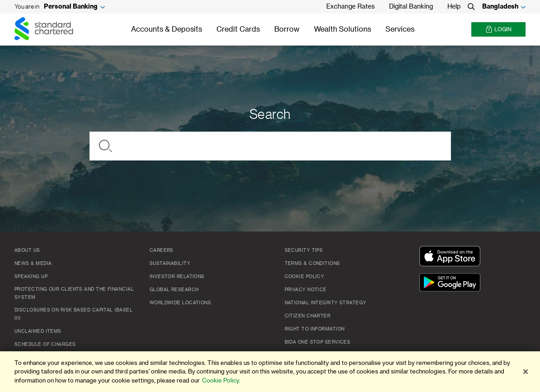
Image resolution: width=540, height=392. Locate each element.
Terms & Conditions (312, 264)
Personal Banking (71, 7)
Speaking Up (31, 277)
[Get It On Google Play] (452, 283)
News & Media (33, 264)
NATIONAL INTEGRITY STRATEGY (326, 303)
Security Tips (304, 250)
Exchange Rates (350, 7)
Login (498, 30)
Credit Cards (238, 29)
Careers (162, 250)
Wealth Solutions (343, 29)
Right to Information (315, 329)
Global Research (174, 290)
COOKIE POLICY (305, 277)
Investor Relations (177, 277)
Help (454, 7)
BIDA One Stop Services (318, 342)
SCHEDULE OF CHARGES (45, 345)
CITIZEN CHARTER (308, 316)
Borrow (287, 29)
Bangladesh (500, 7)
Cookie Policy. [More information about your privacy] (221, 381)
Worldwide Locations (181, 303)
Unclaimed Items (38, 331)
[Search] (471, 7)
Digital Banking (411, 7)
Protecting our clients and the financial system (74, 293)
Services (400, 29)
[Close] (526, 373)
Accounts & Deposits (167, 29)
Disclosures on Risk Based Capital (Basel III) (73, 314)
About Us (27, 250)
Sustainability (170, 264)
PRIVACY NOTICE (306, 290)
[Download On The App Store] (452, 257)
